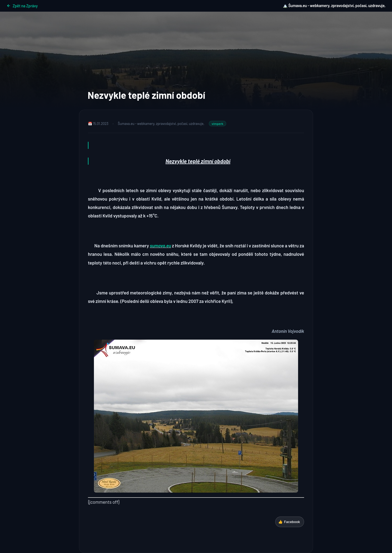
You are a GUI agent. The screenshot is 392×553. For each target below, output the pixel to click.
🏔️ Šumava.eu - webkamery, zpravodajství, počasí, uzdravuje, (334, 6)
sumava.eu (160, 245)
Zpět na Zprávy (22, 6)
